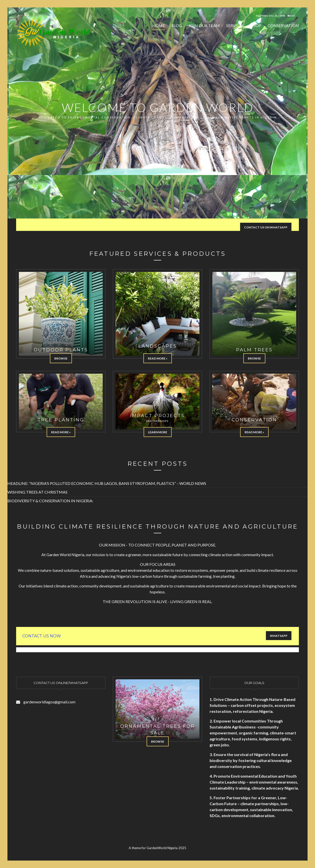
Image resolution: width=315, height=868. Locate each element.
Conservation (283, 25)
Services (235, 25)
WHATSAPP (279, 636)
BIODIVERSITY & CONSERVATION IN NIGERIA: (50, 501)
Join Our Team (204, 25)
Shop (256, 25)
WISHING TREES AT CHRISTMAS (37, 492)
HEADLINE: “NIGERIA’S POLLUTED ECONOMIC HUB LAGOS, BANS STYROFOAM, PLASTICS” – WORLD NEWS (107, 483)
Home (159, 25)
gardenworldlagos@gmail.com (49, 702)
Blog (177, 25)
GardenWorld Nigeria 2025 (166, 848)
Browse (61, 358)
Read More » (158, 358)
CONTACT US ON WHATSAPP (266, 227)
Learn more (158, 432)
